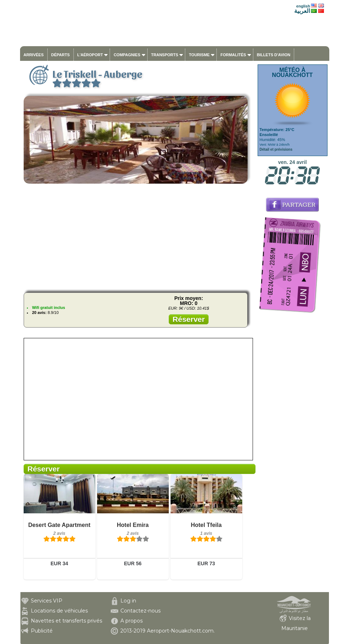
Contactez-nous (140, 611)
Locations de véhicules (59, 611)
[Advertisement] (138, 237)
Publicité (42, 631)
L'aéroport (90, 55)
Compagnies (127, 55)
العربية (302, 11)
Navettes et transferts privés (66, 621)
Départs (61, 55)
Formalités (233, 55)
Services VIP (47, 601)
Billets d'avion (274, 55)
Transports (165, 55)
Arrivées (34, 55)
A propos (132, 621)
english (303, 6)
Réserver (189, 319)
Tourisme (199, 55)
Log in (128, 601)
